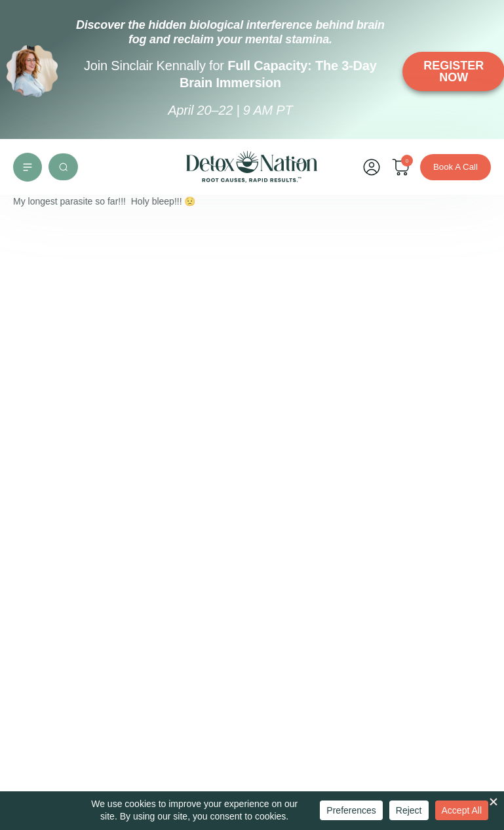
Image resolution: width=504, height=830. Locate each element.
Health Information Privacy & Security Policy (271, 544)
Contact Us (257, 451)
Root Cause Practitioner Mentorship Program (92, 496)
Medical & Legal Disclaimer (79, 567)
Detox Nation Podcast (67, 524)
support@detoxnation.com (108, 659)
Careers (250, 473)
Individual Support (61, 445)
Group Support (54, 467)
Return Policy (261, 579)
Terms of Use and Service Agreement (271, 502)
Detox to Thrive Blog (66, 546)
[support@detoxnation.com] (38, 660)
